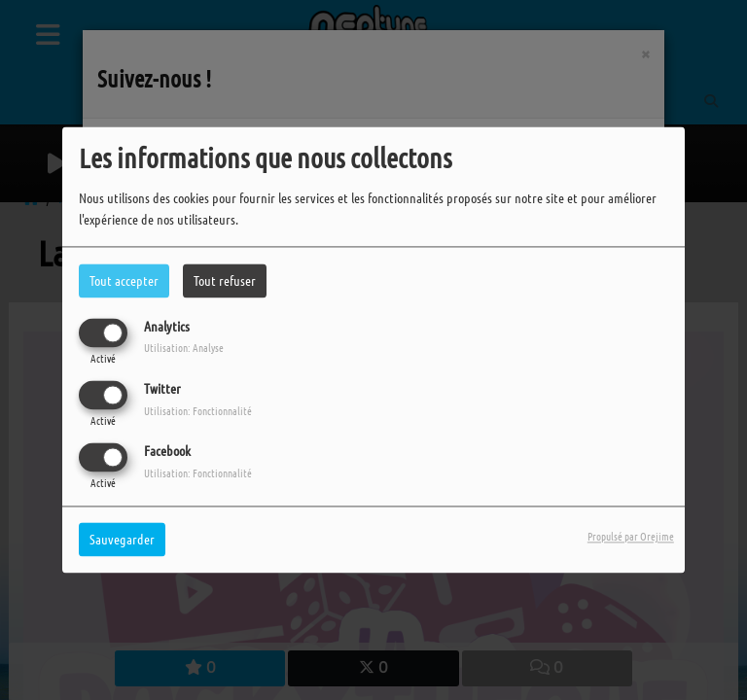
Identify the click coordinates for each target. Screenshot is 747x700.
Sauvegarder (122, 540)
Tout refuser (225, 280)
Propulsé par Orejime (631, 537)
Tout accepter (124, 280)
